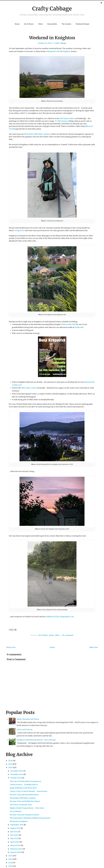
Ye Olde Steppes (61, 121)
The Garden (66, 24)
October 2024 (16, 778)
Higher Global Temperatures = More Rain (27, 808)
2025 (10, 764)
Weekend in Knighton (52, 38)
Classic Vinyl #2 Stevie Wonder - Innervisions (29, 791)
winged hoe (20, 230)
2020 (10, 866)
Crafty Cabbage (52, 9)
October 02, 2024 (45, 43)
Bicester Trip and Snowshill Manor (24, 795)
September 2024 (17, 825)
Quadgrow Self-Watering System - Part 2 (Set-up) (36, 740)
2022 (10, 859)
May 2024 (14, 838)
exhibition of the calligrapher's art (60, 617)
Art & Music (29, 24)
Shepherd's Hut (54, 51)
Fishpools (79, 327)
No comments (68, 635)
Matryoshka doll (69, 324)
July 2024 (14, 832)
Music (52, 635)
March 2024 (15, 845)
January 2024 (16, 852)
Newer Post (11, 647)
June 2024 (14, 835)
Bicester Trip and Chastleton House (25, 815)
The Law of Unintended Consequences (26, 781)
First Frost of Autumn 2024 (21, 805)
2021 (10, 863)
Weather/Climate (83, 24)
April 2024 (15, 842)
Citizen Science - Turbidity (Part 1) (24, 785)
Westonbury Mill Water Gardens (37, 134)
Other (41, 24)
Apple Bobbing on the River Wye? (23, 788)
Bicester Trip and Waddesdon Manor (25, 801)
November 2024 (17, 774)
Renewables (52, 24)
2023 (10, 856)
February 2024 (16, 849)
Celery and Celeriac (25, 729)
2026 (10, 761)
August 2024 (15, 828)
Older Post (93, 647)
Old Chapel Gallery (67, 118)
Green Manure (16, 811)
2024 (10, 767)
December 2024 (17, 771)
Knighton (66, 51)
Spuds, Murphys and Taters (28, 719)
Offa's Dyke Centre (29, 388)
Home (17, 24)
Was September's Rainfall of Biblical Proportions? (30, 818)
